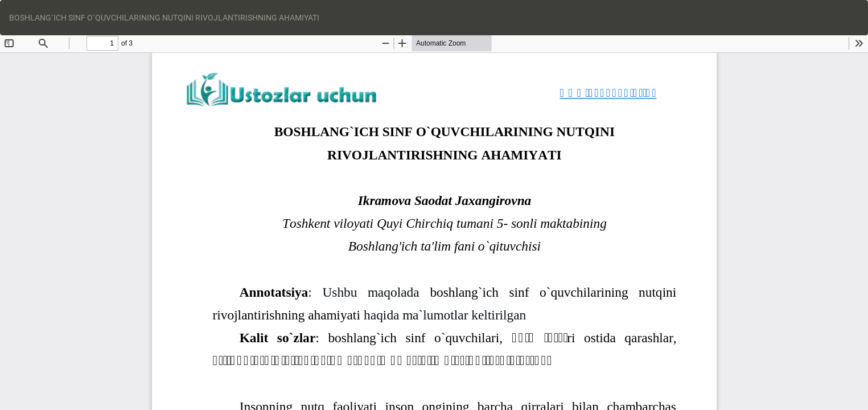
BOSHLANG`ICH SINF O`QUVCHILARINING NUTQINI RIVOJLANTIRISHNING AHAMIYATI (164, 18)
